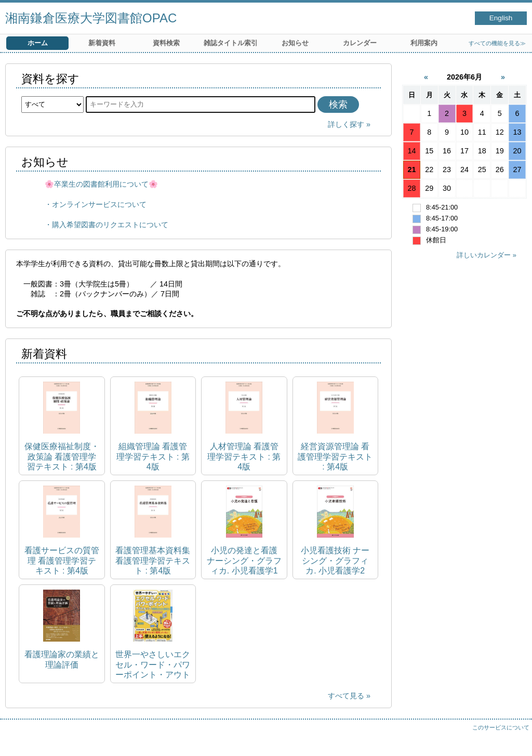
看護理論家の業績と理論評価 (62, 659)
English (501, 18)
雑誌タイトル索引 (231, 43)
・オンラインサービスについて (96, 204)
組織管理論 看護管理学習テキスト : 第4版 (153, 456)
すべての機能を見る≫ (497, 43)
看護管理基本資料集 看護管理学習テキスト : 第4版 (153, 560)
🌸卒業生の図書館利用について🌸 (101, 184)
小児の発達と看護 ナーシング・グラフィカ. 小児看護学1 (244, 560)
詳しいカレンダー (484, 255)
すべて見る (346, 696)
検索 (338, 105)
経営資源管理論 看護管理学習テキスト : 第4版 (335, 456)
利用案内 (424, 43)
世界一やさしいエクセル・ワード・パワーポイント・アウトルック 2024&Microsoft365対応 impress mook (153, 665)
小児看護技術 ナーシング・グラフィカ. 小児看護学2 (335, 560)
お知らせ (295, 43)
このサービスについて (501, 727)
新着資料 (102, 43)
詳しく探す (346, 124)
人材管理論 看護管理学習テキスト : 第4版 (244, 456)
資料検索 (166, 43)
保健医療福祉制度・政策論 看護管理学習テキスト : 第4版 (62, 456)
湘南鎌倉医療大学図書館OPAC (91, 18)
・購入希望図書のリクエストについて (107, 225)
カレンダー (360, 43)
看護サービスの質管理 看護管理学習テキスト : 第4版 (62, 560)
